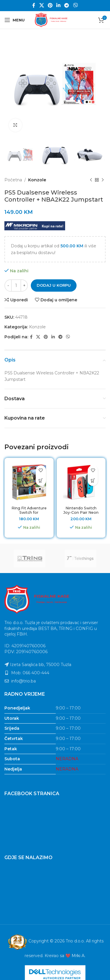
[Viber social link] (75, 5)
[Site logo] (55, 20)
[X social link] (42, 5)
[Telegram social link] (67, 5)
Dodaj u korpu (54, 285)
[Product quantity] (16, 285)
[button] (41, 481)
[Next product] (103, 180)
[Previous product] (91, 180)
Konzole (37, 180)
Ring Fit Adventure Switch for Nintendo (29, 512)
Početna (13, 180)
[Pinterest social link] (50, 5)
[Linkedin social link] (59, 5)
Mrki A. (78, 956)
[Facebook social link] (34, 5)
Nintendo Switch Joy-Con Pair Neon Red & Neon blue (81, 512)
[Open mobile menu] (15, 20)
